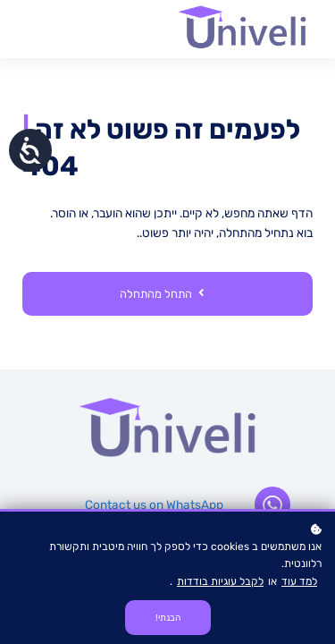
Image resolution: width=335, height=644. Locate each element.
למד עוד (299, 581)
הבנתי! (168, 618)
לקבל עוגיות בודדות (220, 581)
